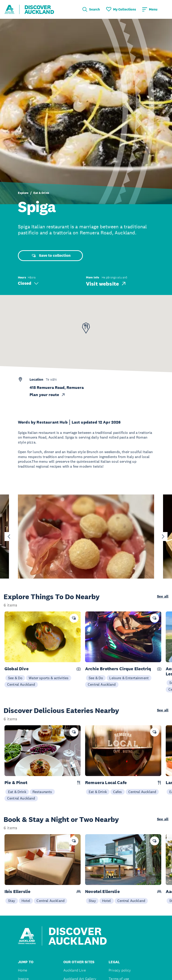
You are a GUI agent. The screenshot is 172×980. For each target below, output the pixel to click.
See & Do (15, 678)
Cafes (118, 792)
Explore (23, 193)
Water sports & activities (49, 678)
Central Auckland (21, 684)
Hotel (26, 901)
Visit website (106, 284)
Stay (12, 901)
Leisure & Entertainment (129, 678)
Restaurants (42, 792)
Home (23, 970)
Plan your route (47, 395)
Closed (28, 283)
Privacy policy (120, 970)
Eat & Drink (41, 193)
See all (163, 596)
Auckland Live (75, 970)
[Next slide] (163, 537)
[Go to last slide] (9, 537)
